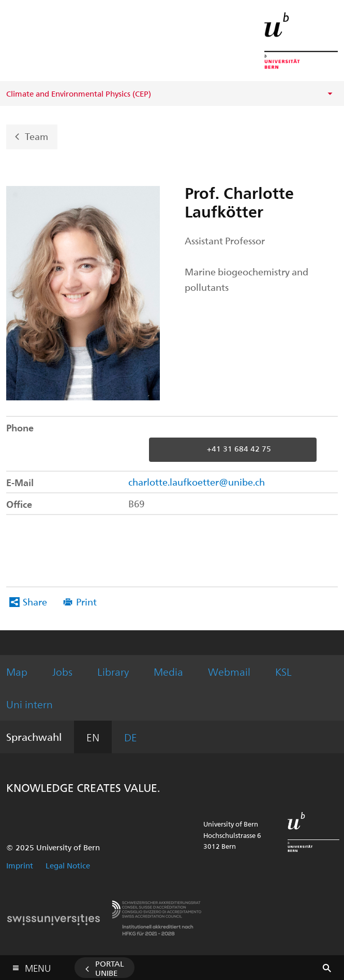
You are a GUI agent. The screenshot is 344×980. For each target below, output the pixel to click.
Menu (38, 966)
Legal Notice (68, 865)
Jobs (62, 671)
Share (35, 602)
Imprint (20, 865)
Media (168, 671)
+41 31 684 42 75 (239, 449)
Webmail (229, 671)
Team (36, 136)
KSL (283, 671)
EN (93, 737)
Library (113, 671)
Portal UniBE (110, 968)
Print (86, 602)
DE (131, 737)
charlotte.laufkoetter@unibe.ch (197, 482)
